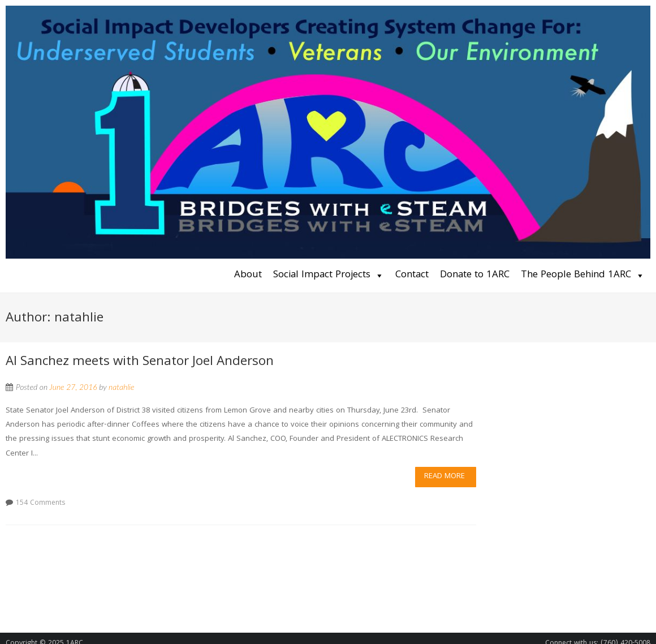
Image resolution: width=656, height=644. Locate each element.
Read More (444, 476)
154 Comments (40, 503)
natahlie (122, 387)
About (248, 275)
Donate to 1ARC (475, 275)
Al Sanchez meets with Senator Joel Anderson (140, 362)
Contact (412, 275)
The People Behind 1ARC (576, 275)
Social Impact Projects (322, 275)
